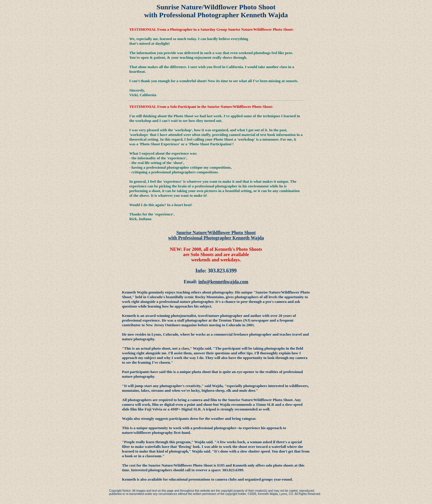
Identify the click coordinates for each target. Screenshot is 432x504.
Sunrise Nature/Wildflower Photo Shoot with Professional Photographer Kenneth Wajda (216, 235)
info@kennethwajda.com (223, 282)
